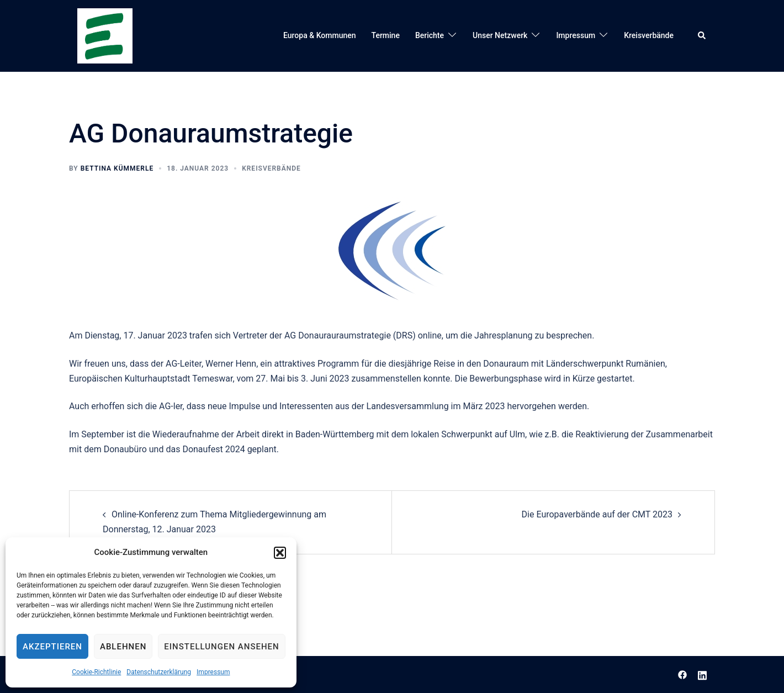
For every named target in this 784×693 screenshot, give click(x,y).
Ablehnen (123, 647)
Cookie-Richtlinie (96, 672)
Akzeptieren (52, 647)
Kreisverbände (649, 35)
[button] (280, 553)
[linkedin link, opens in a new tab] (702, 674)
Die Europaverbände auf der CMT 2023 (597, 514)
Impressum (213, 672)
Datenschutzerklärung (159, 672)
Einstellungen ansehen (221, 647)
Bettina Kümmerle (117, 168)
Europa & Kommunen (320, 35)
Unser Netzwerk (500, 35)
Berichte (430, 35)
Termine (386, 35)
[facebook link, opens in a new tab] (682, 674)
